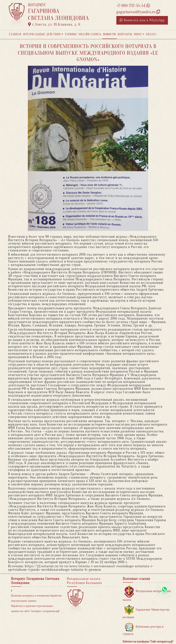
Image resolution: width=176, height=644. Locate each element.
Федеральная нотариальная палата (147, 593)
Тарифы (71, 34)
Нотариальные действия (42, 34)
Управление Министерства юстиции (146, 612)
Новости (109, 34)
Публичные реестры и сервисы (143, 629)
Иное (138, 34)
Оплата (151, 34)
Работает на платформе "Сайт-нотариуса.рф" (148, 642)
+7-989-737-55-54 (133, 6)
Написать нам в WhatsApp (142, 20)
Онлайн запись (90, 34)
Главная (15, 34)
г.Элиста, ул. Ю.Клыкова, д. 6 (54, 24)
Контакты (125, 34)
